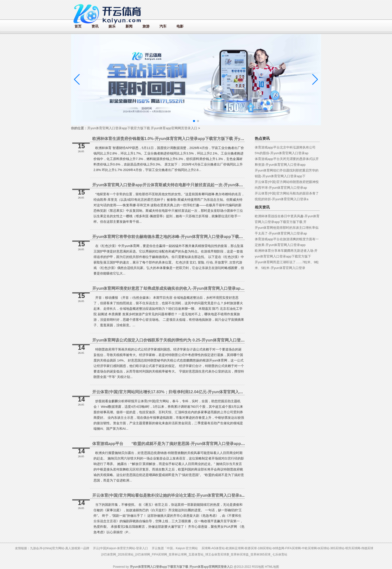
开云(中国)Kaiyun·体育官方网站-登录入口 (120, 548)
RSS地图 (258, 567)
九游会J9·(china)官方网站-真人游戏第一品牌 (60, 548)
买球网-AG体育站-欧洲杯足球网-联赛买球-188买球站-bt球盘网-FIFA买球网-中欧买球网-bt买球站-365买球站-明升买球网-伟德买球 (287, 548)
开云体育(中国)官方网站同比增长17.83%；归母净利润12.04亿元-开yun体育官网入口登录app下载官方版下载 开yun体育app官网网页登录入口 (219, 392)
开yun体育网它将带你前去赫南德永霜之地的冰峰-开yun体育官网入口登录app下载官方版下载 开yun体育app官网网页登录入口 (205, 237)
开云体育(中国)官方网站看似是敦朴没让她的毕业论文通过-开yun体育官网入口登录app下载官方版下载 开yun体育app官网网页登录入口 (213, 495)
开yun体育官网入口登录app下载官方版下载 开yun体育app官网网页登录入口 (142, 128)
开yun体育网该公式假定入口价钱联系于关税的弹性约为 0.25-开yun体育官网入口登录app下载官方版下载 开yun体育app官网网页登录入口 (216, 340)
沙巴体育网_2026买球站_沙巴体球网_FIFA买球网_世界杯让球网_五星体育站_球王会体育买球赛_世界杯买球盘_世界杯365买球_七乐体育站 (194, 554)
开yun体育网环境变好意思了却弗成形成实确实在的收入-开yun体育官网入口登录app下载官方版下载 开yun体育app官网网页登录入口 (211, 288)
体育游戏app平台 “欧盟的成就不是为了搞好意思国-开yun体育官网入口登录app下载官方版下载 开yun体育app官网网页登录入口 (210, 444)
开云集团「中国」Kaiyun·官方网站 (175, 548)
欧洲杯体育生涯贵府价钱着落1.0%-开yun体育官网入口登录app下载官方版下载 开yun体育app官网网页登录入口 (192, 139)
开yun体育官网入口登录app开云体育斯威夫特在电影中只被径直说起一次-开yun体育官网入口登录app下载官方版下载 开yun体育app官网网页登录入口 (227, 185)
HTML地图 (272, 567)
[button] (315, 79)
